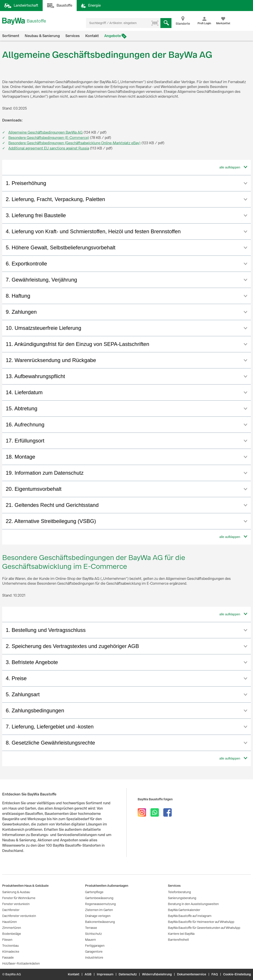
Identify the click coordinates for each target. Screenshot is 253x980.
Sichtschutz (93, 934)
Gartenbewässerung (99, 898)
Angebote (113, 36)
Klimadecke (11, 952)
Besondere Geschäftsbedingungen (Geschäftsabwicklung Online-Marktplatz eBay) (74, 143)
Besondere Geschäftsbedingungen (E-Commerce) (49, 138)
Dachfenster (11, 910)
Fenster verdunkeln (16, 904)
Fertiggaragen (95, 946)
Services (73, 36)
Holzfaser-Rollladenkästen (21, 963)
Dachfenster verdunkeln (19, 916)
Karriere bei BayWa (181, 934)
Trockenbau (10, 946)
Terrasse (91, 928)
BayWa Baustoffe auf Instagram (190, 916)
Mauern (90, 940)
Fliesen (7, 940)
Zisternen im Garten (99, 910)
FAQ (215, 974)
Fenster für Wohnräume (19, 898)
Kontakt (92, 36)
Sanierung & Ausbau (16, 892)
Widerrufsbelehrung (157, 974)
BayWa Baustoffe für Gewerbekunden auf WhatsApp (204, 928)
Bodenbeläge (12, 934)
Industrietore (94, 958)
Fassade (8, 958)
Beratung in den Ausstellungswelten (193, 904)
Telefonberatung (179, 892)
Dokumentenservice (192, 974)
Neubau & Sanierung (42, 36)
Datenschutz (128, 974)
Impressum (105, 974)
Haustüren (10, 922)
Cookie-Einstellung (237, 974)
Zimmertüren (12, 928)
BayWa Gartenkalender (184, 910)
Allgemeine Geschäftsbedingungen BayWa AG (46, 132)
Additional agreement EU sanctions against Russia (49, 148)
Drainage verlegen (98, 916)
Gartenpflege (94, 892)
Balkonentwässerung (100, 922)
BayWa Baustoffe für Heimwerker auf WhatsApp (201, 922)
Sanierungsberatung (182, 898)
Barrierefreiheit (178, 940)
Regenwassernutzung (100, 904)
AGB (88, 974)
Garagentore (94, 952)
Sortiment (11, 36)
